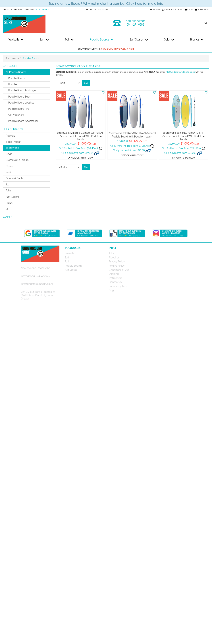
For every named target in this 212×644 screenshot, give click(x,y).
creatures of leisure (17, 160)
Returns (30, 9)
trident (9, 203)
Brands (197, 39)
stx (7, 184)
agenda (10, 136)
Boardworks (12, 58)
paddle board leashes (21, 103)
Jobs (111, 253)
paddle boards (17, 78)
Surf (44, 39)
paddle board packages (22, 90)
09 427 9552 (135, 25)
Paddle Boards (102, 39)
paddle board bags (19, 97)
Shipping (19, 9)
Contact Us (115, 282)
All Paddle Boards (16, 72)
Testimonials (115, 278)
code (9, 154)
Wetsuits (16, 39)
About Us (7, 9)
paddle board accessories (23, 121)
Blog (111, 290)
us (7, 209)
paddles (13, 84)
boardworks (12, 148)
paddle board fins (19, 109)
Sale (169, 39)
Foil (69, 39)
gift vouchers (16, 115)
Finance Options (118, 286)
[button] (155, 9)
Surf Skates (139, 39)
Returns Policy (117, 266)
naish (9, 172)
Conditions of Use (119, 270)
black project (13, 142)
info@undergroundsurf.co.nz (37, 284)
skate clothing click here (118, 48)
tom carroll (12, 197)
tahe (8, 190)
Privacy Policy (117, 261)
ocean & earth (14, 178)
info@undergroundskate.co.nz (180, 72)
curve (9, 166)
